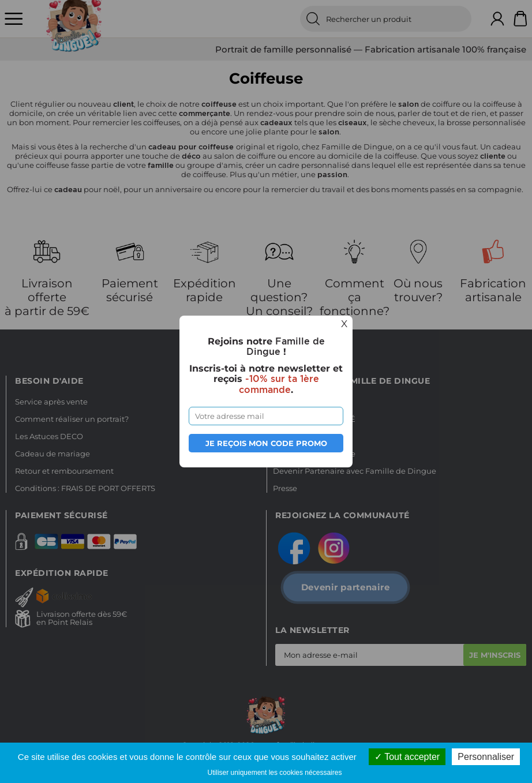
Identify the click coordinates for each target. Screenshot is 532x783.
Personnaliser (486, 757)
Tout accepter (407, 757)
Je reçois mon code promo (266, 443)
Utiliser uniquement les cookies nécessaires (275, 773)
